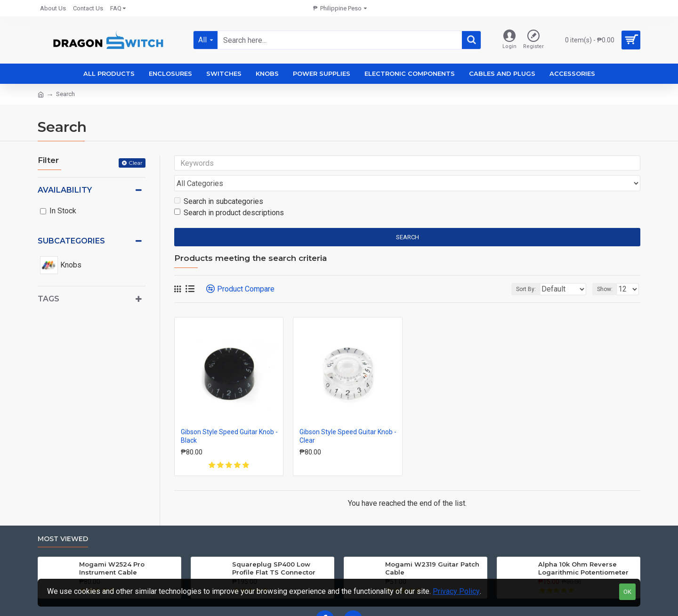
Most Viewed (63, 521)
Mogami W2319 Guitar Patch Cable (432, 550)
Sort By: (519, 271)
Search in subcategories (219, 183)
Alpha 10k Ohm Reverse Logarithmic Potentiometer (583, 550)
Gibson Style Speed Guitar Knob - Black (229, 418)
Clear (136, 163)
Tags (48, 299)
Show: (608, 271)
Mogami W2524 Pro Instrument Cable (112, 550)
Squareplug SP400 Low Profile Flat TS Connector (274, 550)
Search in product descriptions (229, 195)
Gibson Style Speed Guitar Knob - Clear (348, 418)
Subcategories (71, 241)
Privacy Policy (456, 591)
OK (627, 592)
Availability (65, 190)
